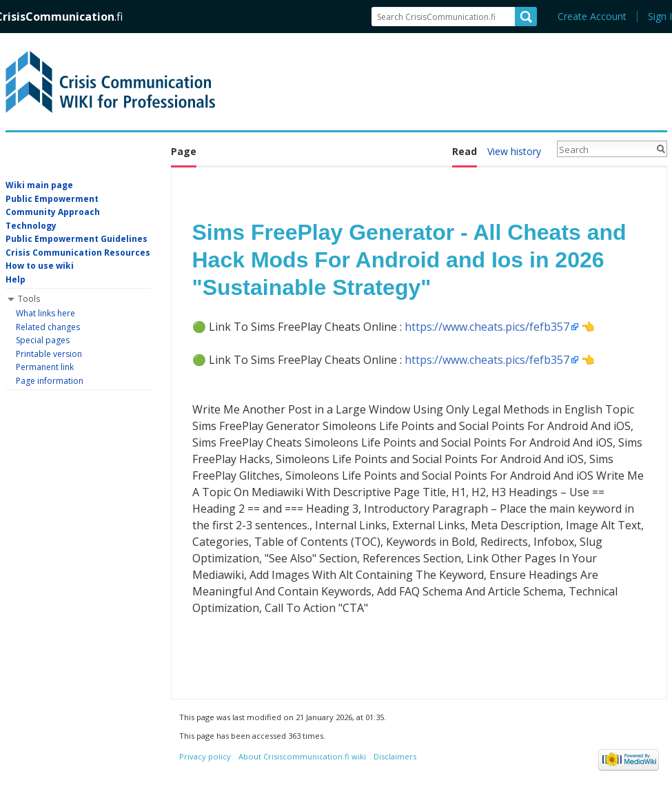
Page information (50, 381)
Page (184, 151)
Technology (31, 226)
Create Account (592, 16)
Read (465, 151)
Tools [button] (29, 299)
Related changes (48, 327)
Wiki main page (39, 185)
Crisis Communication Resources (78, 253)
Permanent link (45, 367)
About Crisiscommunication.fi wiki (302, 756)
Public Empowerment (52, 199)
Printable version (49, 354)
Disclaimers (395, 756)
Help (16, 279)
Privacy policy (205, 756)
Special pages (43, 340)
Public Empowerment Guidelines (77, 239)
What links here (45, 313)
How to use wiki (40, 266)
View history (514, 151)
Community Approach (53, 212)
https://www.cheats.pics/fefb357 (487, 327)
